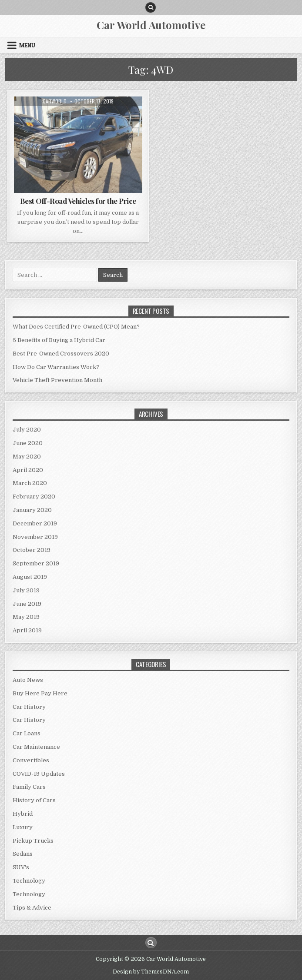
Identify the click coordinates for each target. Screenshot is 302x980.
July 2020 (27, 430)
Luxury (23, 827)
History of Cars (34, 800)
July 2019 (26, 590)
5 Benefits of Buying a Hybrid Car (59, 340)
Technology (29, 881)
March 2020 (30, 483)
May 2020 (27, 457)
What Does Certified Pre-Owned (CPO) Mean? (76, 327)
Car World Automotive (151, 25)
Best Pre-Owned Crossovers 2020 (61, 354)
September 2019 (36, 563)
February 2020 (34, 497)
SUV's (21, 867)
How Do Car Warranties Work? (56, 367)
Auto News (28, 680)
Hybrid (23, 814)
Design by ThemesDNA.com (151, 972)
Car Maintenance (36, 747)
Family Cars (29, 787)
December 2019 (35, 523)
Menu (27, 45)
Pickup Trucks (33, 841)
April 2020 (28, 470)
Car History (29, 707)
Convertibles (31, 760)
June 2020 (28, 443)
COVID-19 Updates (39, 774)
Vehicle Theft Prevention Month (57, 380)
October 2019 (32, 550)
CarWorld (55, 101)
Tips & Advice (32, 908)
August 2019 (30, 577)
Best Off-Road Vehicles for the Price (78, 201)
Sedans (23, 854)
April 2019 (27, 630)
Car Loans (27, 733)
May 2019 (26, 617)
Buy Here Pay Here (40, 693)
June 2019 (27, 604)
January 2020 (32, 510)
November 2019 (35, 537)
